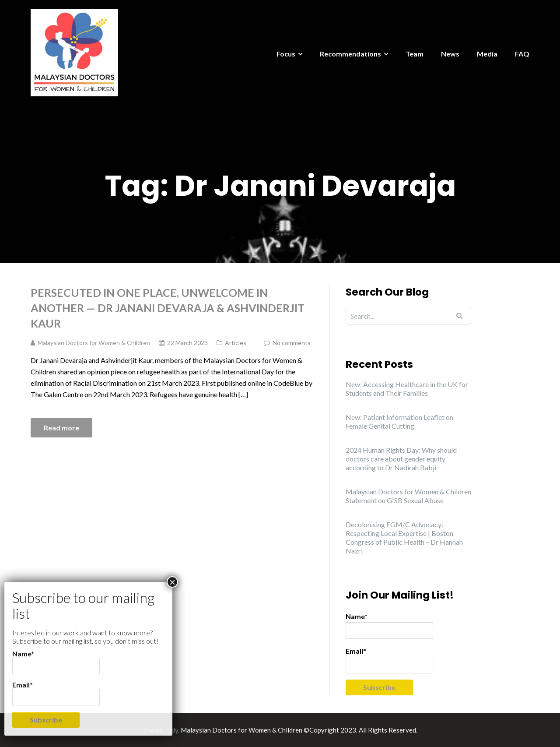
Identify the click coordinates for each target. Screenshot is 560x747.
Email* (389, 660)
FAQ (522, 54)
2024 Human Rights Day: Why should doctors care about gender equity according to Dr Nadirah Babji (401, 459)
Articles (236, 343)
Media (487, 54)
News (450, 54)
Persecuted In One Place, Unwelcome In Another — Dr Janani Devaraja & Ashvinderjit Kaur (168, 308)
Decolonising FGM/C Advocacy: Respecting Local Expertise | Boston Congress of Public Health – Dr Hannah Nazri (404, 537)
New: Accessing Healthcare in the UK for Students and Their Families (407, 389)
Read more (61, 428)
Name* (389, 625)
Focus (286, 54)
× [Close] (172, 582)
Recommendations (350, 54)
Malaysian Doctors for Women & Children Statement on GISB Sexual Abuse (408, 496)
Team (415, 54)
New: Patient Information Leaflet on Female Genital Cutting (399, 421)
